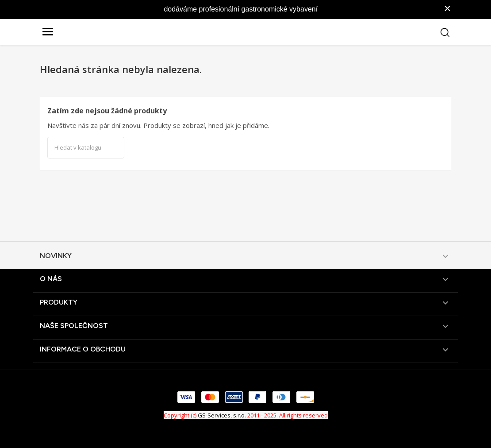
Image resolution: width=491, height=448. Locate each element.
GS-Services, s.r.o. (222, 415)
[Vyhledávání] (86, 148)
